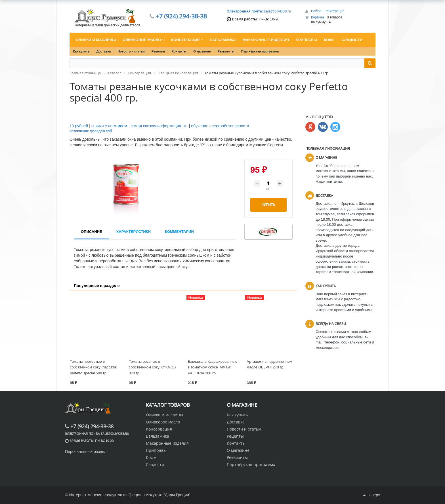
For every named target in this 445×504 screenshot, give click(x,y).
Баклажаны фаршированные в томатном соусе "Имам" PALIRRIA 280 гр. (213, 367)
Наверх (372, 495)
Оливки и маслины (164, 415)
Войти (316, 11)
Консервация (159, 429)
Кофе (151, 457)
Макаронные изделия (167, 443)
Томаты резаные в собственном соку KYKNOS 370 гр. (152, 367)
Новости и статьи (131, 51)
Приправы (156, 450)
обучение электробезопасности (220, 126)
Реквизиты (226, 51)
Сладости (155, 464)
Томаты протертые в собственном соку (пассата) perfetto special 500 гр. (94, 367)
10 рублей (79, 126)
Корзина (318, 17)
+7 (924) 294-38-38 (181, 16)
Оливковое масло (163, 422)
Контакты (179, 51)
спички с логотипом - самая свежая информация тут (140, 126)
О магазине (202, 51)
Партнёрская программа (260, 51)
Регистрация (334, 11)
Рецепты (158, 51)
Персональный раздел (86, 452)
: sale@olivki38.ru (259, 11)
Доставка (104, 51)
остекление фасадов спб (91, 131)
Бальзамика (158, 436)
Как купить (81, 51)
